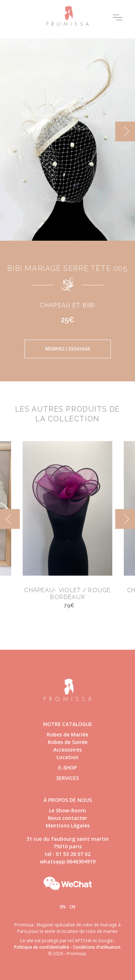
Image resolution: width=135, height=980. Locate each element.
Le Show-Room (67, 810)
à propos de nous (68, 800)
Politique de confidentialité (42, 947)
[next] (125, 131)
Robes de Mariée (67, 734)
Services (67, 778)
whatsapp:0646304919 (68, 861)
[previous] (10, 519)
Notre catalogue (68, 724)
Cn (72, 907)
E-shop (67, 768)
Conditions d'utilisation (97, 947)
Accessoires (67, 750)
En (63, 907)
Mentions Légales (68, 825)
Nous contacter (67, 818)
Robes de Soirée (68, 742)
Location (67, 757)
